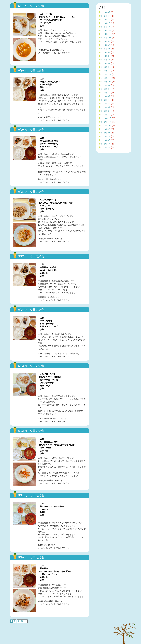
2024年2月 (106, 111)
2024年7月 (106, 93)
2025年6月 (106, 52)
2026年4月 (106, 16)
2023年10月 (107, 126)
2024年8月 (106, 89)
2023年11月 (107, 122)
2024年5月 (106, 100)
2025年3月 (106, 63)
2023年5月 (106, 144)
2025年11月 (107, 34)
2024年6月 (106, 96)
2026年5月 (106, 12)
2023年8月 (106, 133)
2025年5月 (106, 56)
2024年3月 (106, 107)
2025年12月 (107, 30)
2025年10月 (107, 38)
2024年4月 (106, 104)
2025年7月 (106, 49)
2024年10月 (107, 82)
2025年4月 (106, 60)
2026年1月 (106, 27)
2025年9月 (106, 42)
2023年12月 (107, 118)
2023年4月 (106, 147)
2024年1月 (106, 115)
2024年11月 (107, 78)
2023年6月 (106, 140)
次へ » (24, 621)
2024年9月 (106, 85)
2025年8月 (106, 45)
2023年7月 (106, 136)
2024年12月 (107, 74)
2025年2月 (106, 67)
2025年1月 (106, 71)
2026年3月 (106, 20)
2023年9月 (106, 129)
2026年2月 (106, 23)
